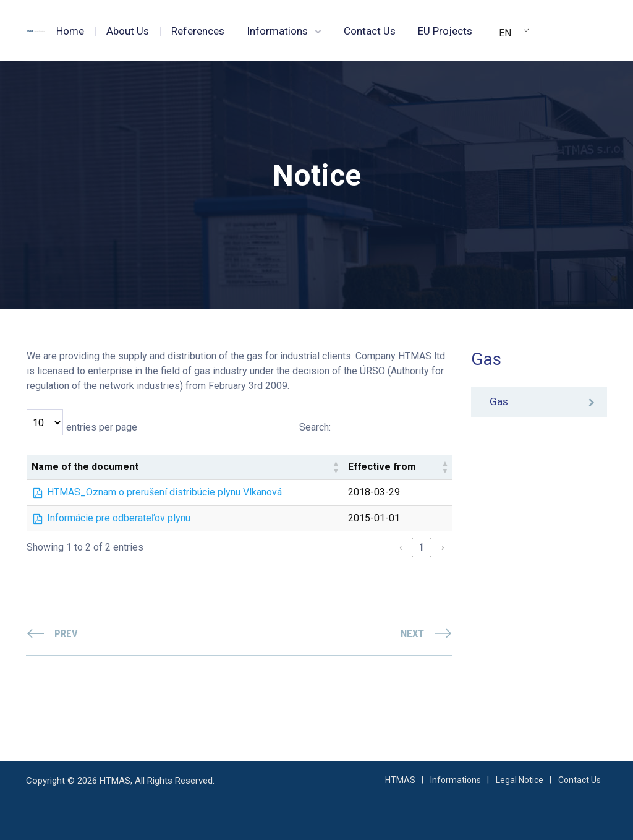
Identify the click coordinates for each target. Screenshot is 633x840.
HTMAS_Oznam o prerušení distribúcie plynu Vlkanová (164, 492)
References (198, 31)
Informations (277, 31)
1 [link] (422, 547)
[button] (336, 467)
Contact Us (370, 31)
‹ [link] (401, 547)
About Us (128, 31)
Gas (499, 402)
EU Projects (445, 31)
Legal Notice (520, 780)
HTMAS (400, 780)
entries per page (102, 427)
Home (70, 31)
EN (505, 33)
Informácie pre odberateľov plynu (119, 518)
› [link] (443, 547)
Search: (314, 427)
